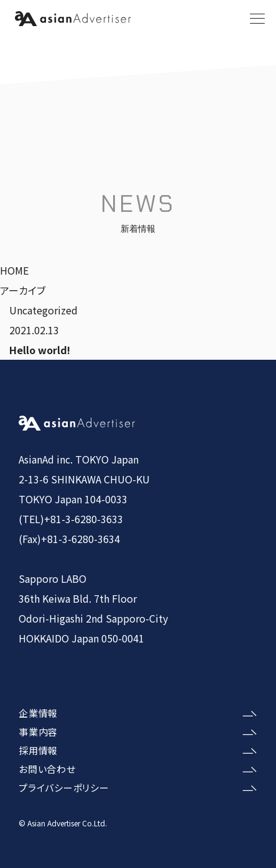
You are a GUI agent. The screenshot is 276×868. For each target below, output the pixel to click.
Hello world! (40, 350)
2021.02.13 (34, 330)
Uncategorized (44, 310)
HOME (14, 270)
